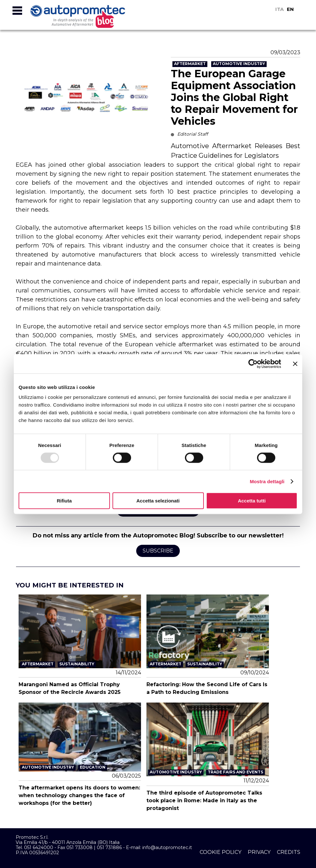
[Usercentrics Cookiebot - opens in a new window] (253, 364)
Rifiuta (64, 501)
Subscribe (158, 551)
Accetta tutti (252, 501)
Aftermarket (190, 64)
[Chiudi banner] (295, 364)
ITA (279, 9)
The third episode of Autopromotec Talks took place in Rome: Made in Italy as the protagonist (204, 801)
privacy (259, 852)
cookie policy (220, 852)
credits (289, 852)
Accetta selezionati (158, 501)
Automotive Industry (239, 64)
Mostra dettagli (267, 481)
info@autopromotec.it (167, 847)
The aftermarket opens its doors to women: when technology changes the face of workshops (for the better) (79, 795)
